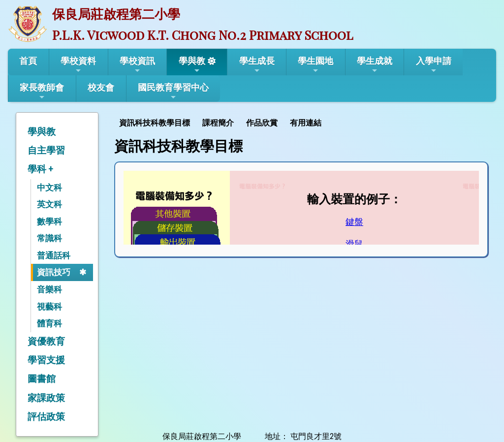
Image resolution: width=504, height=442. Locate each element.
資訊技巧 (54, 272)
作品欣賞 (262, 123)
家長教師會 (42, 92)
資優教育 (46, 341)
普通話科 (54, 255)
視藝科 (49, 307)
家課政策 (46, 398)
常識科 (49, 238)
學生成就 (375, 65)
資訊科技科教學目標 (155, 123)
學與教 (192, 65)
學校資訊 (137, 65)
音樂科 (49, 289)
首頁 (28, 61)
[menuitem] (156, 122)
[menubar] (221, 122)
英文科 (49, 204)
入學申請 (434, 65)
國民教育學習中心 (173, 92)
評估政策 (46, 417)
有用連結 (306, 123)
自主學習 (46, 150)
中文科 (49, 188)
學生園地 (315, 65)
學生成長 (257, 65)
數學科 (49, 221)
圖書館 (42, 379)
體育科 (49, 323)
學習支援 (46, 360)
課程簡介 (218, 123)
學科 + (40, 169)
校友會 (101, 87)
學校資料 (78, 65)
